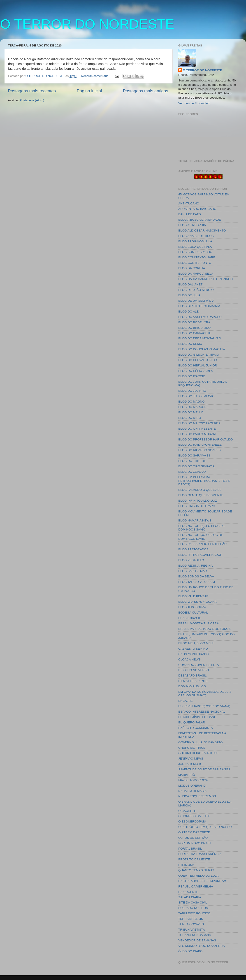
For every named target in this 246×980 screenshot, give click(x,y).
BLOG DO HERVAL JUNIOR (198, 360)
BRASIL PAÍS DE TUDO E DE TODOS (204, 629)
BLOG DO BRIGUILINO (194, 328)
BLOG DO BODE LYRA (194, 322)
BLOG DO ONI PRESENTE (197, 429)
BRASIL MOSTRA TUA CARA (198, 623)
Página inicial (89, 91)
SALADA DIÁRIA (190, 897)
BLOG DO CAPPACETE (195, 333)
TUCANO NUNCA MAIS (195, 935)
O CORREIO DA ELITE (194, 816)
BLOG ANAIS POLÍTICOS (196, 236)
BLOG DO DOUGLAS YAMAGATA (202, 349)
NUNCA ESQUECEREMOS (197, 796)
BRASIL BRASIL (189, 618)
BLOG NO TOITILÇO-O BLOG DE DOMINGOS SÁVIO (202, 528)
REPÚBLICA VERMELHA (196, 886)
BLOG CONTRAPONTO (195, 263)
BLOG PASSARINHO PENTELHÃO (202, 544)
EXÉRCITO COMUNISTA (196, 728)
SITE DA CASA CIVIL (193, 902)
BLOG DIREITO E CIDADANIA (199, 306)
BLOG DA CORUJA (192, 268)
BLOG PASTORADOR (194, 549)
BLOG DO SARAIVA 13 (194, 455)
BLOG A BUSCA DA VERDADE (200, 220)
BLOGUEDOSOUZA (192, 607)
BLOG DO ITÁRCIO (192, 376)
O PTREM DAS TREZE (194, 832)
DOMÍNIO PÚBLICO (192, 686)
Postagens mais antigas (145, 91)
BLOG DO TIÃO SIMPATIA (196, 466)
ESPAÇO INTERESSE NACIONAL (202, 712)
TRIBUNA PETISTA (192, 930)
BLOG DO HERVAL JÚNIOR (198, 365)
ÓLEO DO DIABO (190, 951)
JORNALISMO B (190, 764)
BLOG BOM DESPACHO (195, 252)
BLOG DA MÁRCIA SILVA (196, 274)
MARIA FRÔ (187, 775)
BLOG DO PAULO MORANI (197, 434)
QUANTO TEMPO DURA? (196, 870)
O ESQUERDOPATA (192, 821)
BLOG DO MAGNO (191, 402)
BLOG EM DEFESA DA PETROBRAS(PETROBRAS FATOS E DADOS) (204, 481)
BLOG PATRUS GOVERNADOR (200, 555)
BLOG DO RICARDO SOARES (200, 450)
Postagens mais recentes (32, 91)
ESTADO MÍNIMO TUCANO (197, 717)
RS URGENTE (188, 892)
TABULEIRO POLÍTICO (194, 913)
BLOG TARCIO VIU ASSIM (197, 582)
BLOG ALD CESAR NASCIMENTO (202, 231)
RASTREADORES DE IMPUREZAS (203, 881)
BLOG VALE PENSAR (193, 596)
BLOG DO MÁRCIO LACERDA (199, 423)
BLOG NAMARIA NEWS (195, 520)
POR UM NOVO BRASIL (195, 843)
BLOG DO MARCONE (193, 407)
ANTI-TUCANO (189, 203)
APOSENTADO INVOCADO (197, 209)
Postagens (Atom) (32, 100)
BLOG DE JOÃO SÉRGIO (196, 290)
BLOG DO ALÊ (188, 312)
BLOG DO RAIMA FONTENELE (200, 445)
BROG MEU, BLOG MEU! (196, 643)
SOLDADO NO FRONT (194, 908)
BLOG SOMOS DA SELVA (196, 576)
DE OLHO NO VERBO (194, 670)
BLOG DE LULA (189, 295)
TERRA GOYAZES (191, 924)
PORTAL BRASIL (190, 849)
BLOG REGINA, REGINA (195, 566)
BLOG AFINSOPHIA (192, 225)
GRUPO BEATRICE (192, 748)
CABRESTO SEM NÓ (193, 649)
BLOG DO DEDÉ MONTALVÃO (200, 338)
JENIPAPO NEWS (191, 759)
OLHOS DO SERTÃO (193, 838)
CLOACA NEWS (189, 659)
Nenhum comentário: (96, 76)
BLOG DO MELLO (191, 412)
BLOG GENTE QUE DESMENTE (201, 495)
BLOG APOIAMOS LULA (195, 241)
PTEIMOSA (186, 865)
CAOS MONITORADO (194, 654)
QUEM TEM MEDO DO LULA (198, 876)
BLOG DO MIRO (190, 418)
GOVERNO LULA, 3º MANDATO (200, 742)
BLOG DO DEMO (190, 344)
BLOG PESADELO (191, 560)
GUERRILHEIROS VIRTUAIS (198, 753)
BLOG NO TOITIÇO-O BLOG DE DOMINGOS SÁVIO (201, 537)
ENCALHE (186, 701)
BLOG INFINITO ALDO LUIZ (198, 501)
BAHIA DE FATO (190, 214)
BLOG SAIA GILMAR (193, 571)
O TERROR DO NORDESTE (87, 24)
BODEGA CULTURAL (193, 613)
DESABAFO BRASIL (192, 675)
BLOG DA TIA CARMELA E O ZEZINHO (205, 279)
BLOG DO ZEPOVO (192, 472)
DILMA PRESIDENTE (193, 681)
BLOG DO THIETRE (192, 461)
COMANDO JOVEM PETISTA (199, 665)
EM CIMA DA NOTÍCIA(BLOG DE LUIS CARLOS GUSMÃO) (205, 694)
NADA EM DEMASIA (192, 791)
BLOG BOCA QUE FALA (195, 247)
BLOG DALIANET (190, 284)
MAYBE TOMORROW (193, 780)
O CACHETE (187, 811)
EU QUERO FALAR (192, 722)
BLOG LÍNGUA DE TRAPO (197, 506)
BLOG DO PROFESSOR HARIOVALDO (205, 439)
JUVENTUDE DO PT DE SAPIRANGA (204, 769)
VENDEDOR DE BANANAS (197, 940)
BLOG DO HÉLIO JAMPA (196, 371)
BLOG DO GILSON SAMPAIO (199, 355)
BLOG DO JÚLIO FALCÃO (196, 396)
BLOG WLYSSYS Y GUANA (197, 602)
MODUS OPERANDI (192, 786)
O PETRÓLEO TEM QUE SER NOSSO (205, 827)
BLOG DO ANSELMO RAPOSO (200, 317)
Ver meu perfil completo (194, 103)
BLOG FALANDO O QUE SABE (200, 490)
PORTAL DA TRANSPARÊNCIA (200, 854)
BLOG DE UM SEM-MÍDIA (196, 301)
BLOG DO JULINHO (192, 391)
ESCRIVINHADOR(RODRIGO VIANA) (204, 706)
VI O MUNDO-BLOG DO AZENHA (202, 946)
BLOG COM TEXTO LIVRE (197, 257)
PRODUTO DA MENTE (194, 859)
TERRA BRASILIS (191, 919)
